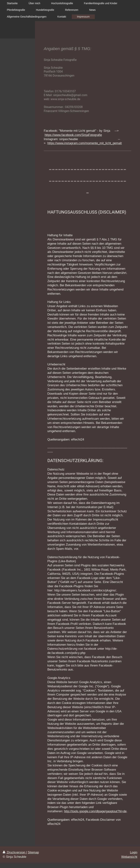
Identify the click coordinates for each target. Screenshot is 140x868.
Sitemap (33, 852)
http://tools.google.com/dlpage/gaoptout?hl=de (95, 811)
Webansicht (129, 857)
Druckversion (14, 852)
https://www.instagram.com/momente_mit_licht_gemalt (85, 143)
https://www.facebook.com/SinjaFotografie (73, 135)
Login (134, 852)
